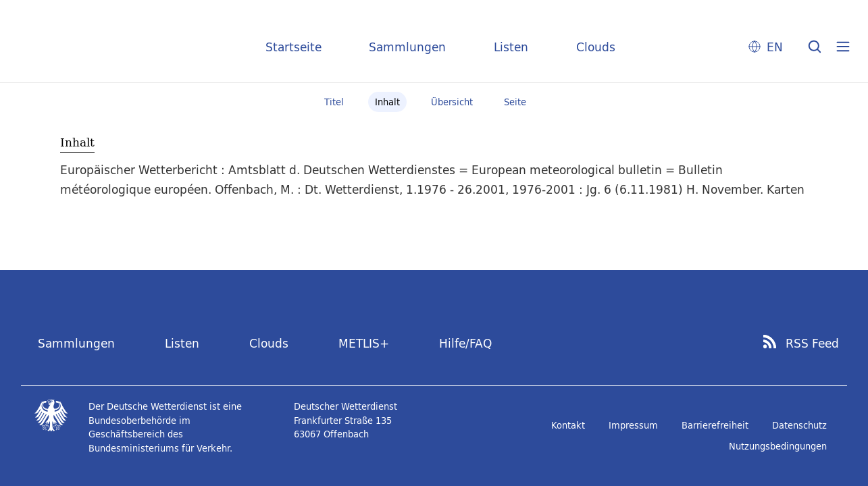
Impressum (633, 425)
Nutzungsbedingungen (778, 446)
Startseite (293, 47)
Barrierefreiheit (715, 425)
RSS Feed (812, 344)
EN (775, 47)
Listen (511, 47)
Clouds (596, 47)
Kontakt (568, 425)
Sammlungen (407, 47)
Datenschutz (799, 425)
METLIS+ (364, 343)
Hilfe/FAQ (465, 343)
